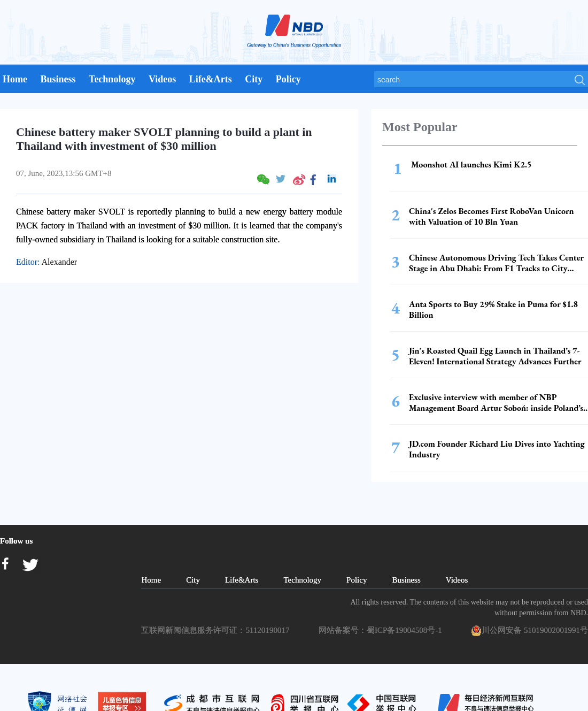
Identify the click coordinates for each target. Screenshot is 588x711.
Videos (162, 79)
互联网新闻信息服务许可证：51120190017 (217, 630)
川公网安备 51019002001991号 (529, 631)
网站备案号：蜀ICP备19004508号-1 (382, 630)
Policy (288, 79)
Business (58, 79)
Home (15, 79)
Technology (112, 79)
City (254, 79)
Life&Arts (211, 79)
